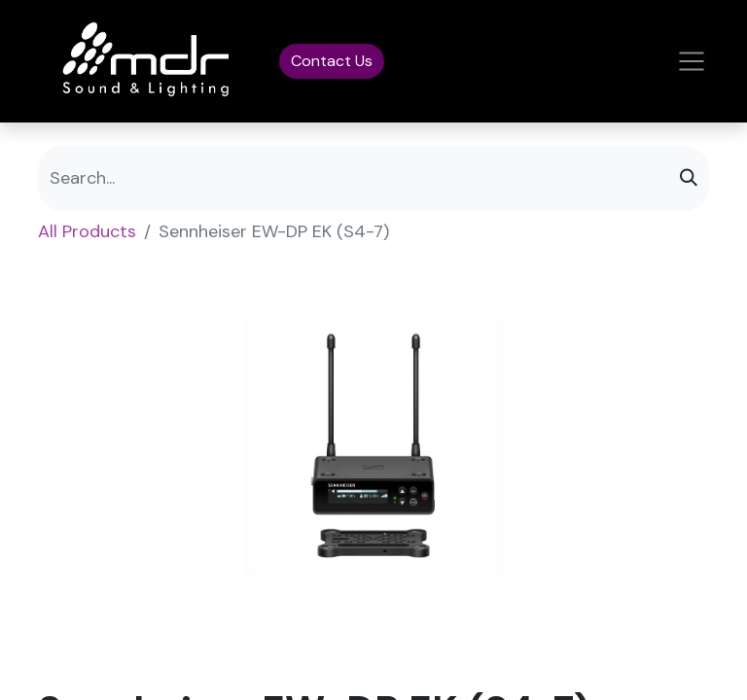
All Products (87, 231)
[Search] (689, 178)
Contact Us (332, 61)
